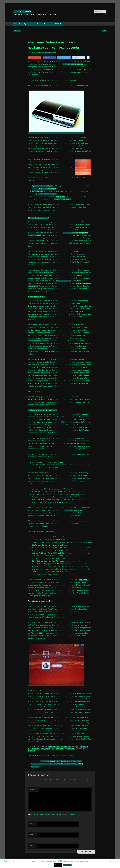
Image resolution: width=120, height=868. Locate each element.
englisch (83, 579)
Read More (67, 865)
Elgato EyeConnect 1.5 (38, 218)
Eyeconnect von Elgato (42, 186)
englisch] (69, 510)
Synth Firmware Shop (32, 24)
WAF (71, 243)
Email (33, 834)
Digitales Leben (54, 746)
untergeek (22, 11)
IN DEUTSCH (57, 24)
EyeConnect (84, 746)
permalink (32, 750)
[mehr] (45, 526)
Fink (63, 422)
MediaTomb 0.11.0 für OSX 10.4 (42, 410)
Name (33, 823)
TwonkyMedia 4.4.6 (36, 296)
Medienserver (45, 748)
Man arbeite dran (64, 280)
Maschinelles (66, 746)
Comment (33, 789)
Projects (17, 24)
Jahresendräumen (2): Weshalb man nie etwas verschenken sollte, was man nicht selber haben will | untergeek (57, 763)
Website (33, 844)
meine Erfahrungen (47, 188)
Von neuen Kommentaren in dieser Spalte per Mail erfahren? (53, 814)
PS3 (53, 748)
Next (104, 31)
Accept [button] (58, 865)
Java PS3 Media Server (73, 64)
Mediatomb (60, 196)
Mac (29, 748)
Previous (17, 31)
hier (41, 633)
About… (47, 24)
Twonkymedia (37, 191)
